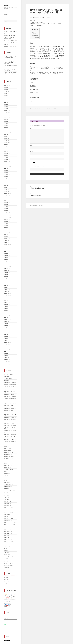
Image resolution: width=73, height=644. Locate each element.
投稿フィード (7, 580)
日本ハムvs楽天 (7, 531)
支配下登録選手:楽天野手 (9, 442)
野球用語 (6, 380)
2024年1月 (6, 136)
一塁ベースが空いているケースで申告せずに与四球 (11, 38)
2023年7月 (6, 149)
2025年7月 (6, 100)
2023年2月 (6, 160)
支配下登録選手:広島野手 (9, 403)
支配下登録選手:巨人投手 (9, 383)
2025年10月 (7, 94)
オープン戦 (6, 555)
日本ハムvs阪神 (7, 535)
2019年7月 (6, 251)
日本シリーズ (7, 550)
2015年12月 (7, 343)
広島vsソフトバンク (8, 512)
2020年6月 (6, 228)
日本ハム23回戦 (34, 89)
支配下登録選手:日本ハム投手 (10, 420)
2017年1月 (6, 315)
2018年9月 (6, 273)
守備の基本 (6, 476)
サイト (31, 157)
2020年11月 (7, 217)
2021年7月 (6, 200)
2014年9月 (6, 360)
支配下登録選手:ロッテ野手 (10, 440)
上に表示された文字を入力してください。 (39, 166)
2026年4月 (6, 87)
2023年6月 (6, 151)
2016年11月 (7, 319)
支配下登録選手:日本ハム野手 (10, 436)
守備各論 (6, 376)
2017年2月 (6, 313)
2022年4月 (6, 181)
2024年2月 (6, 134)
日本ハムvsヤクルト (8, 542)
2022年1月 (6, 187)
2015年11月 (7, 345)
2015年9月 (6, 349)
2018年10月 (7, 270)
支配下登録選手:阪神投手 (9, 385)
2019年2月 (6, 262)
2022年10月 (7, 168)
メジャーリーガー (8, 469)
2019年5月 (6, 255)
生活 (5, 472)
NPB (31, 101)
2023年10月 (7, 143)
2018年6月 (6, 279)
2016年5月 (6, 332)
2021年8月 (6, 198)
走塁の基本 (6, 474)
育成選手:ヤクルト (8, 452)
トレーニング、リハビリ (9, 491)
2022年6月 (6, 177)
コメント (32, 128)
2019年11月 (7, 243)
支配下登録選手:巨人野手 (9, 397)
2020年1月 (6, 238)
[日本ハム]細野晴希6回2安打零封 (11, 66)
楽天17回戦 (33, 86)
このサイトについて (8, 563)
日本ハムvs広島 (7, 540)
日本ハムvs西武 (7, 527)
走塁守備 (33, 34)
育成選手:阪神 (7, 446)
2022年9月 (6, 170)
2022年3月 (6, 183)
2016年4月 (6, 334)
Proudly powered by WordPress (37, 205)
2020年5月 (6, 230)
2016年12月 (7, 317)
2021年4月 (6, 207)
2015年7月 (6, 351)
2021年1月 (6, 213)
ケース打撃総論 (7, 487)
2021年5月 (6, 204)
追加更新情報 (34, 36)
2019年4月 (6, 258)
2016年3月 (6, 336)
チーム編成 (6, 495)
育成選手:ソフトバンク (9, 457)
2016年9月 (6, 324)
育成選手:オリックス (8, 459)
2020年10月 (7, 219)
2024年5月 (6, 128)
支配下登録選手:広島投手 (9, 389)
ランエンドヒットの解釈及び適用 (11, 41)
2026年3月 (6, 89)
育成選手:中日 (7, 448)
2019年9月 (6, 247)
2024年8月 (6, 121)
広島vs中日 (6, 506)
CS (5, 548)
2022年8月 (6, 172)
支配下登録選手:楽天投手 (9, 425)
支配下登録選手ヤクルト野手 (10, 405)
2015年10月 (7, 347)
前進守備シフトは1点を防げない (11, 46)
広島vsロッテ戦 (7, 521)
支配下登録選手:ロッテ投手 (10, 423)
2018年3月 (6, 285)
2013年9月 (6, 364)
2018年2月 (6, 287)
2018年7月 (6, 277)
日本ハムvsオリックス (9, 525)
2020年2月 (6, 236)
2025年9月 (6, 96)
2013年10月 (7, 362)
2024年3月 (6, 132)
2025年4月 (6, 106)
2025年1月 (6, 111)
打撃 (32, 32)
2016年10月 (7, 321)
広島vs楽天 (6, 516)
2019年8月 (6, 249)
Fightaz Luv (9, 5)
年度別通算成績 (35, 37)
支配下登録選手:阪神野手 (9, 399)
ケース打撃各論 (7, 484)
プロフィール (7, 15)
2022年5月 (6, 179)
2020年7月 (6, 226)
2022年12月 (7, 164)
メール (31, 151)
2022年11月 (7, 166)
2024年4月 (6, 130)
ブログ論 (6, 561)
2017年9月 (6, 298)
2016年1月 (6, 341)
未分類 (6, 567)
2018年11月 (7, 268)
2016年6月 (6, 330)
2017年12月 (7, 292)
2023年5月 (6, 153)
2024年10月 (7, 117)
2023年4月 (6, 155)
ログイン (6, 577)
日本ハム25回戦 (34, 93)
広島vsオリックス (8, 518)
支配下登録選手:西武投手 (9, 418)
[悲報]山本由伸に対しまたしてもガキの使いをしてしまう (11, 73)
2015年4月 (6, 353)
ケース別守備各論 (8, 374)
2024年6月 (6, 126)
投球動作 (6, 478)
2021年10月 (7, 194)
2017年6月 (6, 304)
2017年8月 (6, 300)
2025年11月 (7, 92)
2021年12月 (7, 190)
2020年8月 (6, 224)
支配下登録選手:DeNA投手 (9, 395)
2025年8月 (6, 98)
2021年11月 (7, 192)
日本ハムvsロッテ (8, 529)
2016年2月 (6, 339)
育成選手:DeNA (7, 455)
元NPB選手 (6, 493)
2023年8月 (6, 147)
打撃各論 (6, 489)
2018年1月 (6, 290)
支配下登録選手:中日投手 (9, 387)
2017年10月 (7, 296)
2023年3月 (6, 158)
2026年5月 (6, 85)
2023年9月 (6, 145)
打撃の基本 (6, 482)
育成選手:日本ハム (8, 463)
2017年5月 (6, 307)
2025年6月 (6, 102)
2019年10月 (7, 245)
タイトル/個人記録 (8, 557)
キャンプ (6, 552)
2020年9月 (6, 221)
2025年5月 (6, 104)
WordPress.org (7, 584)
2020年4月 (6, 232)
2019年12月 (7, 241)
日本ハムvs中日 (7, 538)
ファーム (6, 499)
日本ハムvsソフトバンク (9, 523)
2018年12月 (7, 266)
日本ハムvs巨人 (7, 533)
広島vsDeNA (7, 510)
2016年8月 (6, 326)
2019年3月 (6, 260)
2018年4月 (6, 283)
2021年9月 (6, 196)
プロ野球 (6, 559)
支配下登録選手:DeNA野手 (9, 409)
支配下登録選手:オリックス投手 (10, 414)
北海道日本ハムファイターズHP (10, 619)
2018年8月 (6, 275)
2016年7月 (6, 328)
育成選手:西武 (7, 461)
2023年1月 (6, 162)
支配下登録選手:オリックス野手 (10, 431)
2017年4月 (6, 309)
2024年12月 (7, 113)
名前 (31, 146)
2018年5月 (6, 281)
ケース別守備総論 (8, 378)
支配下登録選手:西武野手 (9, 434)
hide (37, 30)
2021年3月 (6, 209)
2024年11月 (7, 115)
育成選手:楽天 (7, 467)
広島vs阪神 (6, 504)
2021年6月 (6, 202)
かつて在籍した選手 (8, 565)
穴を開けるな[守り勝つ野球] (10, 35)
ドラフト (6, 497)
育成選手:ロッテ (7, 465)
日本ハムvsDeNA (8, 544)
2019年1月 (6, 264)
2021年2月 (6, 211)
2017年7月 (6, 302)
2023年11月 (7, 141)
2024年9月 (6, 119)
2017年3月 (6, 311)
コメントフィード (8, 582)
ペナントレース (7, 546)
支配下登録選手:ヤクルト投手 (10, 391)
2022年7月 (6, 175)
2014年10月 (7, 358)
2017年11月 (7, 294)
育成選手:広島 (7, 450)
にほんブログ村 (7, 606)
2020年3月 (6, 234)
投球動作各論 (7, 480)
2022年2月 (6, 185)
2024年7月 (6, 124)
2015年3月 (6, 355)
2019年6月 (6, 253)
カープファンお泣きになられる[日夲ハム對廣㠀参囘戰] (10, 57)
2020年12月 (7, 215)
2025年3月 (6, 109)
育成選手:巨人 (7, 444)
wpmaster (50, 17)
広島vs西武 (6, 514)
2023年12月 (7, 138)
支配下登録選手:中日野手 (9, 401)
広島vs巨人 (6, 501)
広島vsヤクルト (7, 508)
